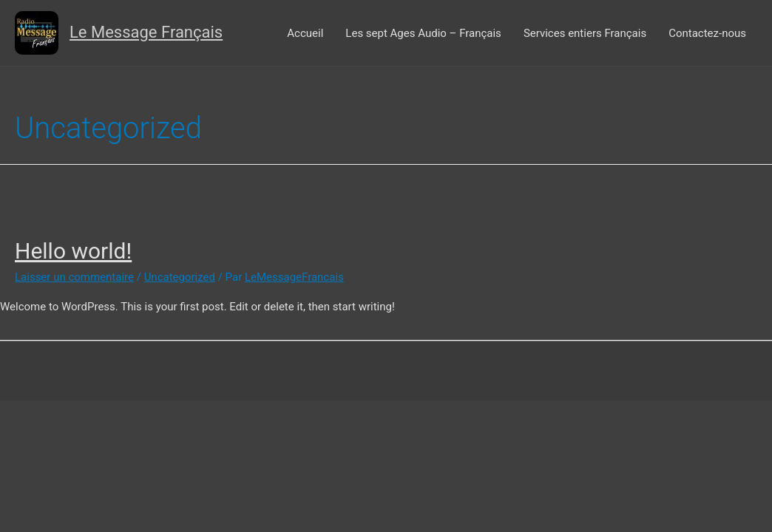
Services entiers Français (585, 33)
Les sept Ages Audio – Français (423, 33)
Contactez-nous (707, 33)
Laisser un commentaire (74, 277)
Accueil (305, 33)
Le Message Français (146, 32)
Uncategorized (180, 277)
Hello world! (73, 251)
